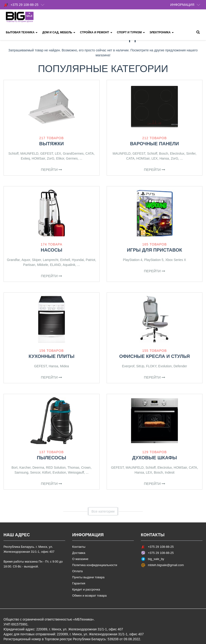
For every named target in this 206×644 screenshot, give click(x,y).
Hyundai (78, 260)
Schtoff (13, 153)
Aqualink (69, 265)
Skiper (36, 260)
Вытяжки (51, 144)
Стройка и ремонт (96, 32)
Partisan (29, 265)
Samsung (21, 472)
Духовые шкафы (155, 458)
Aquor (26, 260)
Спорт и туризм (131, 32)
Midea (64, 366)
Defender (180, 366)
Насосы (52, 250)
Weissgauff (76, 472)
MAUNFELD (29, 153)
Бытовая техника (22, 32)
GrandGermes (73, 153)
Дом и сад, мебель (59, 32)
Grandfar (13, 260)
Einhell (65, 260)
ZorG (51, 158)
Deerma (38, 468)
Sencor (35, 472)
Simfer (191, 153)
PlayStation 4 (133, 260)
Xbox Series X (176, 260)
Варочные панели (155, 144)
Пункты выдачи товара (88, 577)
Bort (15, 468)
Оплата (77, 571)
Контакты (79, 547)
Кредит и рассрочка (86, 589)
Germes (72, 158)
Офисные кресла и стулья (155, 356)
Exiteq (25, 158)
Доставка (79, 553)
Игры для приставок (154, 250)
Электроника (162, 32)
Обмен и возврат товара (89, 596)
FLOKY (151, 366)
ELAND (55, 265)
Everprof (128, 366)
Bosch (164, 153)
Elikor (60, 158)
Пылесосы (51, 458)
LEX (58, 153)
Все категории (103, 511)
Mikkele (43, 265)
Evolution (165, 366)
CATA (90, 153)
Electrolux (177, 153)
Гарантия (79, 583)
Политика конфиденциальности (95, 565)
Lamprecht (51, 260)
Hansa (164, 158)
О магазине (80, 559)
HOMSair (38, 158)
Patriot (90, 260)
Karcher (25, 468)
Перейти (51, 170)
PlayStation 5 (154, 260)
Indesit (170, 472)
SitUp (140, 366)
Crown (86, 468)
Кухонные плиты (51, 356)
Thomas (73, 468)
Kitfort (47, 472)
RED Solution (56, 468)
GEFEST (47, 153)
